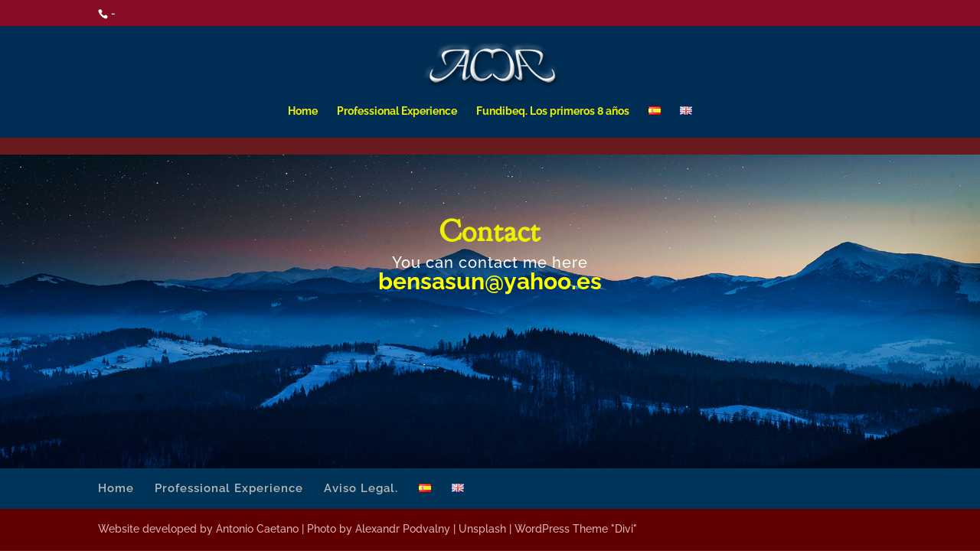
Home (303, 111)
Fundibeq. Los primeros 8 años (553, 111)
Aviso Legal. (361, 488)
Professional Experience (397, 111)
